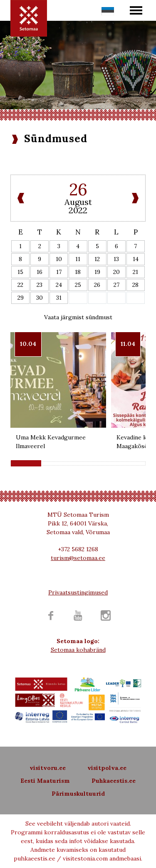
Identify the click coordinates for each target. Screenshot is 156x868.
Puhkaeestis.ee (114, 781)
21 (135, 272)
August (78, 202)
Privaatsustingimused (78, 592)
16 (40, 272)
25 (78, 285)
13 (116, 259)
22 (20, 285)
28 (135, 285)
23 (40, 285)
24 (59, 285)
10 (59, 259)
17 (59, 272)
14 (136, 259)
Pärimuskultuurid (78, 794)
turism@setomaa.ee (78, 558)
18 (78, 272)
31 (59, 298)
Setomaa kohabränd (78, 650)
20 (116, 272)
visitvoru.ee (48, 768)
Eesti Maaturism (45, 781)
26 (97, 285)
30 (40, 298)
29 (21, 298)
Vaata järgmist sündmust (78, 317)
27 (116, 285)
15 (20, 272)
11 (78, 259)
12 (97, 259)
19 (97, 272)
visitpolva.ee (107, 768)
